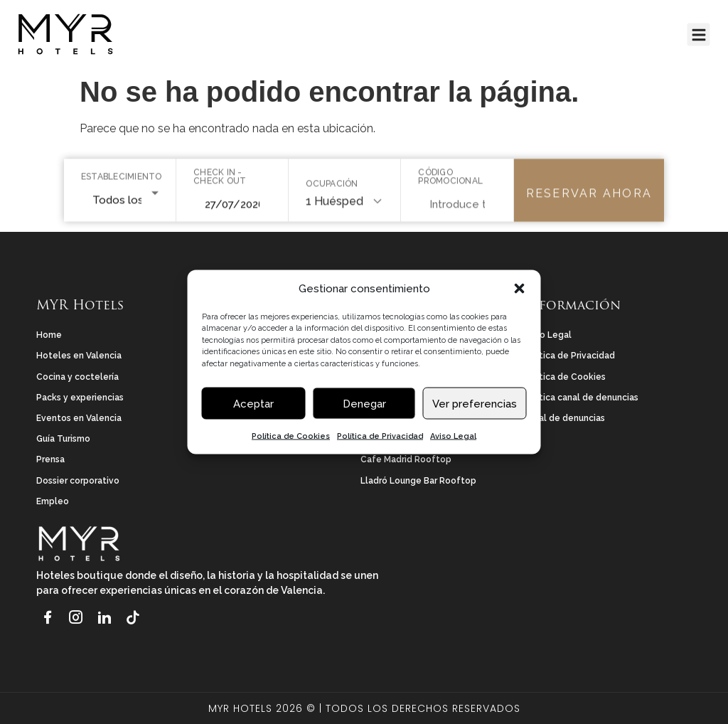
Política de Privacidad (380, 438)
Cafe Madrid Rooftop (406, 459)
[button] (520, 290)
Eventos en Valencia (79, 418)
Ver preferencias (475, 405)
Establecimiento (120, 180)
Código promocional (450, 180)
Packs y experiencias (80, 398)
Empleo (53, 501)
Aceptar (253, 405)
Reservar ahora (589, 197)
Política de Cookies (291, 438)
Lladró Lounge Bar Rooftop (418, 481)
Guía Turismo (63, 439)
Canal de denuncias (564, 418)
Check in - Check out (220, 180)
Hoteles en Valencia (79, 356)
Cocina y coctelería (77, 377)
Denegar (364, 405)
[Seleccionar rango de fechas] (232, 208)
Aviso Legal (453, 438)
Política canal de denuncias (580, 398)
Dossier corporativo (78, 481)
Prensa (50, 459)
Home (49, 335)
